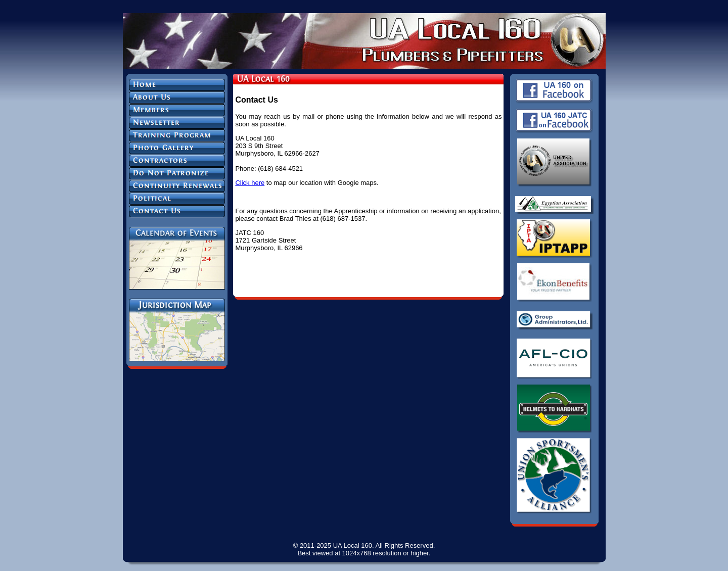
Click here (250, 183)
